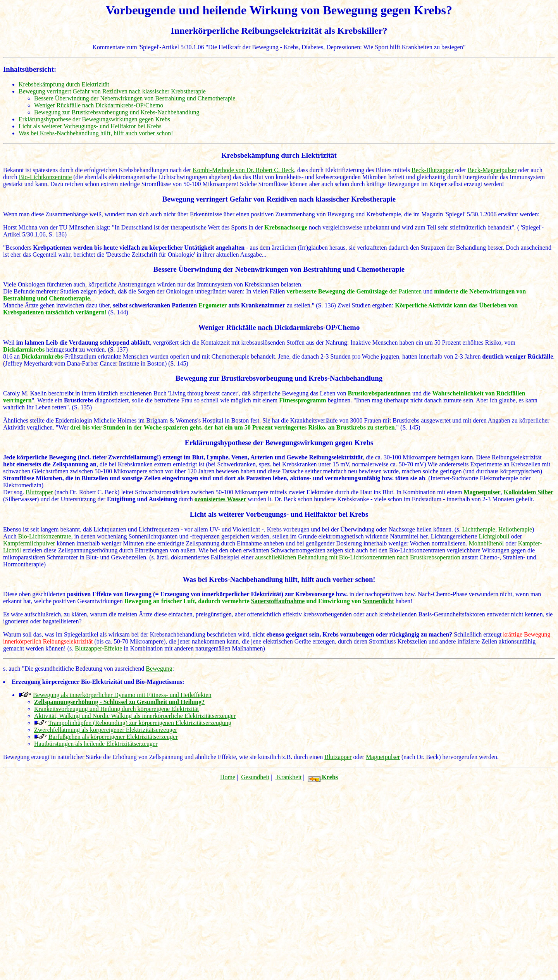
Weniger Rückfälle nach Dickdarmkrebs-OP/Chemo (99, 105)
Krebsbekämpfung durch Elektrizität (64, 84)
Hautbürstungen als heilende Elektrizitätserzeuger (96, 744)
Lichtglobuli (494, 536)
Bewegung (159, 669)
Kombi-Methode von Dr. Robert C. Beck (243, 170)
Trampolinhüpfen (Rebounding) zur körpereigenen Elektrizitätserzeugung (140, 723)
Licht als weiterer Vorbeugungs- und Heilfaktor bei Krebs (90, 126)
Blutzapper (39, 492)
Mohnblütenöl (487, 543)
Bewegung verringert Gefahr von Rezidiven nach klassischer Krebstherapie (112, 91)
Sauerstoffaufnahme (278, 601)
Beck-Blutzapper (432, 170)
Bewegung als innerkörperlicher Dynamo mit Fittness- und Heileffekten (122, 695)
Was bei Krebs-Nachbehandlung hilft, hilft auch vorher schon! (96, 133)
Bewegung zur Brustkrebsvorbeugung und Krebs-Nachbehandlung (117, 112)
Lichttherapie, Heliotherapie (497, 529)
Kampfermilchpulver (29, 543)
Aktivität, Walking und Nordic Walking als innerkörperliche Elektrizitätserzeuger (135, 716)
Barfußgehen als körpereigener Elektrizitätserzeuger (113, 737)
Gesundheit (255, 777)
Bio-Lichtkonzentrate (45, 177)
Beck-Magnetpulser (492, 170)
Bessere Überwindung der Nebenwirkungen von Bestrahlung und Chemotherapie (135, 98)
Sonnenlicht (378, 601)
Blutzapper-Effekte (98, 648)
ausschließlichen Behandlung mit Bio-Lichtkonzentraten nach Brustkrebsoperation (357, 557)
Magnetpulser (383, 757)
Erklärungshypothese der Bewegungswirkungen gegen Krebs (94, 119)
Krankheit (288, 777)
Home (228, 777)
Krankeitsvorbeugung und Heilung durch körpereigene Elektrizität (116, 709)
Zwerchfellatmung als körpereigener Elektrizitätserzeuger (106, 730)
